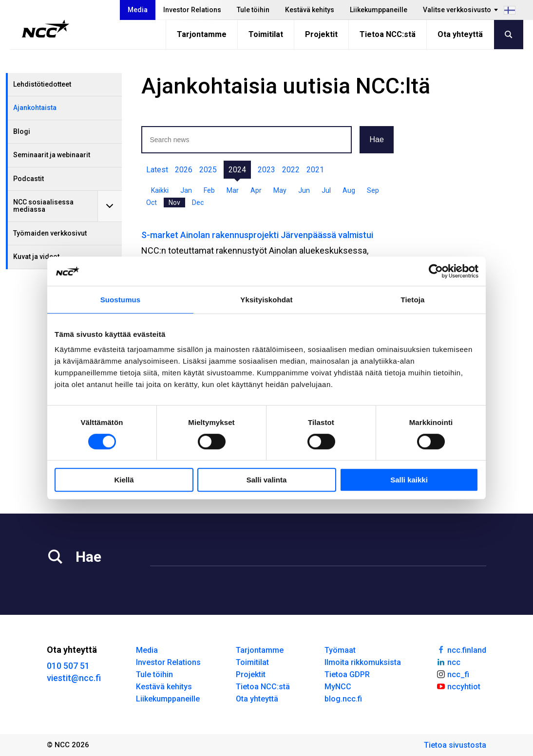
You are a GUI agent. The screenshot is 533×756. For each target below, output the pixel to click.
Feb (209, 190)
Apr (256, 190)
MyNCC (338, 687)
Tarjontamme (202, 34)
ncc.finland (461, 649)
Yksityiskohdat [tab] (266, 300)
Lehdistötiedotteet (42, 84)
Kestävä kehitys (310, 10)
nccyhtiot (458, 686)
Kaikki (160, 190)
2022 (291, 170)
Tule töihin (253, 10)
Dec (198, 203)
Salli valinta (267, 480)
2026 (184, 170)
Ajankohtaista (35, 108)
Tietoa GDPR (347, 674)
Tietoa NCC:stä (388, 34)
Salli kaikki (409, 480)
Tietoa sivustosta (455, 745)
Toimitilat (266, 34)
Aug (349, 190)
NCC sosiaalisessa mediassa (43, 206)
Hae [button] (376, 139)
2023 (266, 170)
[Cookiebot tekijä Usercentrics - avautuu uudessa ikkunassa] (436, 271)
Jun (304, 190)
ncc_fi (453, 674)
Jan (186, 190)
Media (138, 10)
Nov (174, 203)
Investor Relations (192, 10)
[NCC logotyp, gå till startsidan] (46, 29)
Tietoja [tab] (413, 300)
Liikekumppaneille (379, 10)
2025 (208, 170)
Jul (326, 190)
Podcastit (29, 179)
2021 (315, 170)
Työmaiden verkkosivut (50, 233)
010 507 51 (68, 666)
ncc (448, 662)
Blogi (22, 131)
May (280, 190)
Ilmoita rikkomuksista (363, 662)
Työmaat (340, 650)
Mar (233, 190)
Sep (373, 190)
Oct (152, 203)
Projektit (321, 34)
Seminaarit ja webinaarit (52, 155)
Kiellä (124, 480)
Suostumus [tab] (121, 300)
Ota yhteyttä (460, 34)
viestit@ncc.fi (74, 678)
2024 (237, 170)
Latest (157, 170)
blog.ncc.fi (343, 699)
